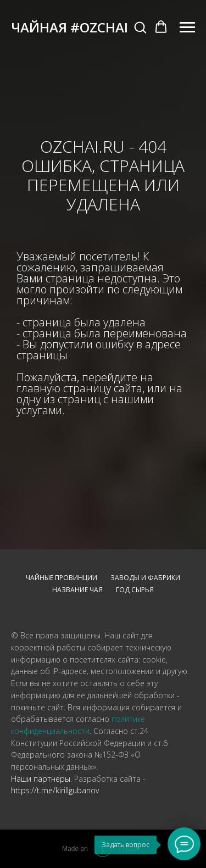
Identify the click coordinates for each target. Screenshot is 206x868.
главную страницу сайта (79, 388)
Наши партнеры (41, 779)
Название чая (77, 590)
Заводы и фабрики (145, 578)
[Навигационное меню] (187, 27)
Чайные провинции (62, 578)
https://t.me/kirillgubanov (55, 790)
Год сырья (135, 590)
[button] (140, 27)
